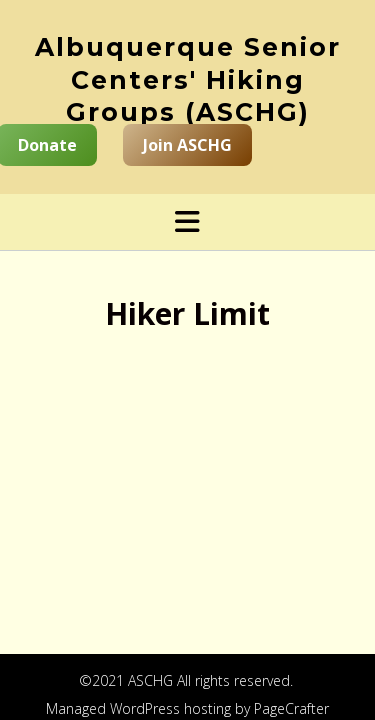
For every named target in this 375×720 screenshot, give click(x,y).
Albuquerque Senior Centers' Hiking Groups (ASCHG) (188, 79)
